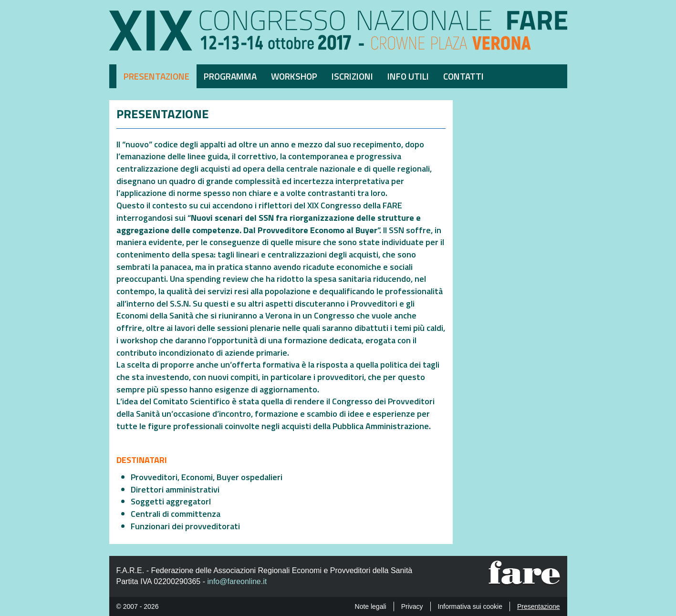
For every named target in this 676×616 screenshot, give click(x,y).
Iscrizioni (352, 76)
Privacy (412, 606)
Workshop (294, 76)
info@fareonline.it (237, 581)
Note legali (371, 606)
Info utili (408, 76)
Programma (230, 76)
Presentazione (156, 76)
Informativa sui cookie (470, 606)
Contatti (463, 76)
